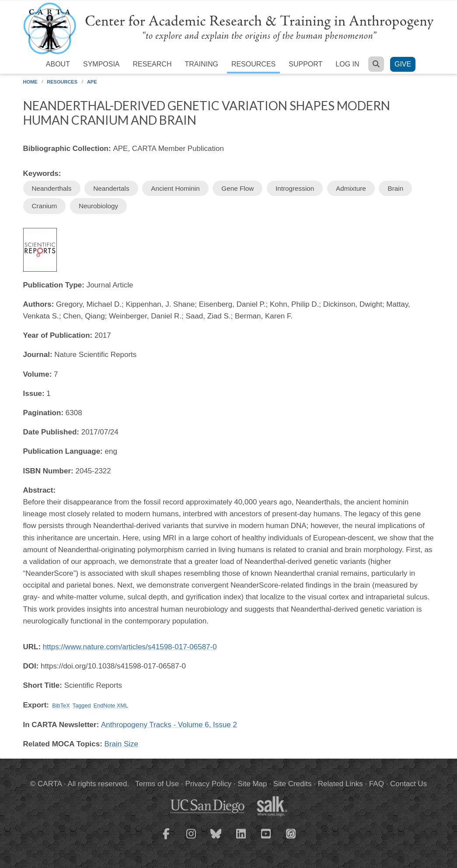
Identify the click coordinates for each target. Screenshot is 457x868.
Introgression (295, 188)
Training (201, 64)
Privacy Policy (208, 784)
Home (30, 82)
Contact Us (408, 784)
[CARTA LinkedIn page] (241, 839)
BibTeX (61, 705)
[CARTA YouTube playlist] (266, 839)
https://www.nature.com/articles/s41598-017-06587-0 (130, 647)
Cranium (45, 206)
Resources (253, 64)
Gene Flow (237, 188)
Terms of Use (157, 784)
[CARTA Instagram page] (191, 839)
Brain (395, 188)
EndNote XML (111, 705)
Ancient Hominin (175, 188)
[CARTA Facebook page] (166, 839)
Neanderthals (52, 188)
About (58, 64)
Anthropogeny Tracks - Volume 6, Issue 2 (169, 725)
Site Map (252, 784)
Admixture (351, 188)
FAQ (377, 784)
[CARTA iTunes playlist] (291, 833)
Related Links (340, 784)
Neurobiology (98, 206)
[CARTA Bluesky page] (216, 839)
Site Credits (293, 784)
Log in (347, 64)
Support (305, 64)
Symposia (101, 64)
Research (152, 64)
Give (403, 64)
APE (92, 82)
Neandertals (111, 188)
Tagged (82, 705)
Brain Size (121, 744)
